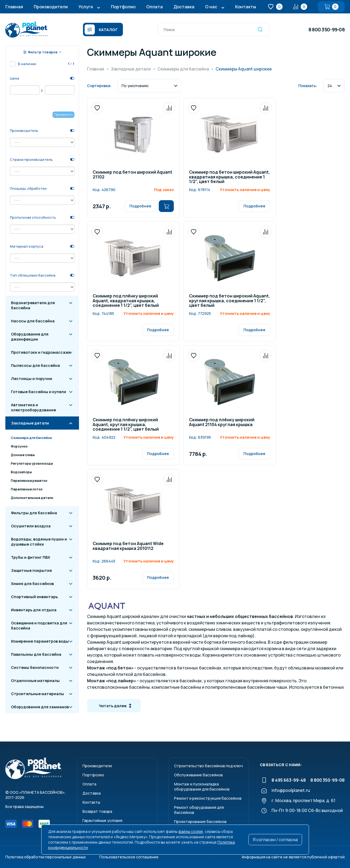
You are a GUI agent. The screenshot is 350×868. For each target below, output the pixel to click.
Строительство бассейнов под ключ (208, 766)
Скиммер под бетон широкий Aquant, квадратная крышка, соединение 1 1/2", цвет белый (229, 177)
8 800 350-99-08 (327, 29)
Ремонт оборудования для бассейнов (199, 810)
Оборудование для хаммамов (40, 707)
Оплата (155, 7)
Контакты (246, 7)
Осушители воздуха (31, 526)
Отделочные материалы (35, 681)
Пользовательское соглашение (129, 857)
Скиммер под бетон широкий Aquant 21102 (132, 175)
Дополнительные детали (32, 498)
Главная (14, 7)
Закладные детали (30, 423)
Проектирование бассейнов (200, 822)
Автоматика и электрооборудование (33, 407)
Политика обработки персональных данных (46, 857)
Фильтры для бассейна (34, 513)
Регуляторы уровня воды (32, 463)
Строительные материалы (37, 694)
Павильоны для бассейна (36, 654)
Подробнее (140, 206)
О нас (211, 7)
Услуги (86, 7)
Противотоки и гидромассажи (41, 352)
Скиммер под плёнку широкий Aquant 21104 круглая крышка (222, 422)
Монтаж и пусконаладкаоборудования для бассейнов (202, 787)
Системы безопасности (35, 667)
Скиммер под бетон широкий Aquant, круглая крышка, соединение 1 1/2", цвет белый (229, 301)
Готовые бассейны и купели (39, 392)
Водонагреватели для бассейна (33, 305)
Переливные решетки (29, 481)
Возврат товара (97, 811)
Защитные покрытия (31, 570)
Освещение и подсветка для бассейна (39, 625)
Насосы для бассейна (33, 321)
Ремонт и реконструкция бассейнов (208, 798)
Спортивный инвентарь (34, 597)
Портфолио (123, 7)
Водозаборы (21, 472)
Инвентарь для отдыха (34, 610)
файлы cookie (191, 831)
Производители (51, 7)
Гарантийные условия (102, 820)
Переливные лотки (27, 489)
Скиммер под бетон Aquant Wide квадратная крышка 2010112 (128, 546)
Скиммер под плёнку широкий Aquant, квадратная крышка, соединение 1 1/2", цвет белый (126, 301)
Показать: (308, 86)
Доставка (184, 7)
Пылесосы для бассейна (35, 365)
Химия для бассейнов (32, 584)
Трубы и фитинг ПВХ (31, 557)
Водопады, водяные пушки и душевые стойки (39, 542)
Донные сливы (23, 455)
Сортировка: (99, 86)
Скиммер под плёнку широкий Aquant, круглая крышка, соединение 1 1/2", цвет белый (126, 425)
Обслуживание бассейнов (198, 775)
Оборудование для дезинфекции (30, 337)
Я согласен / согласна (275, 840)
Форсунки (19, 446)
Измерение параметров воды (40, 641)
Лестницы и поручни (32, 379)
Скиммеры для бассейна (31, 438)
